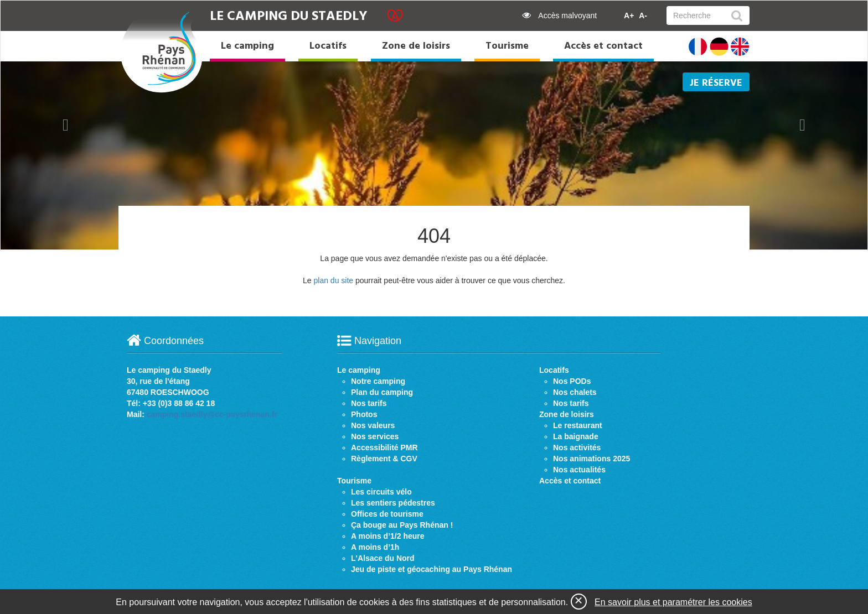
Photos (364, 414)
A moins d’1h (375, 547)
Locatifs (328, 46)
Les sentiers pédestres (393, 503)
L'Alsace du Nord (383, 558)
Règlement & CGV (384, 459)
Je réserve (716, 83)
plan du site (333, 280)
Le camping (247, 46)
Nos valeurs (373, 425)
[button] (66, 125)
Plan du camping (382, 392)
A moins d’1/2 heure (388, 536)
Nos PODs (572, 381)
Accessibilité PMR (384, 448)
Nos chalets (575, 392)
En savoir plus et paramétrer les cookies (673, 602)
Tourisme (507, 46)
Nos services (375, 436)
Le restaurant (578, 425)
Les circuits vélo (381, 492)
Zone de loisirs (416, 46)
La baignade (576, 436)
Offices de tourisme (387, 514)
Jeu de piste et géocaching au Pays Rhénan (432, 569)
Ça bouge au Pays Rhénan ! (402, 525)
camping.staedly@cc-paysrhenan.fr (212, 414)
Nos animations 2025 (591, 459)
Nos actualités (579, 470)
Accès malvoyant (559, 15)
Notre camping (378, 381)
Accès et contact (603, 46)
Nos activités (577, 448)
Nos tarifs (369, 403)
